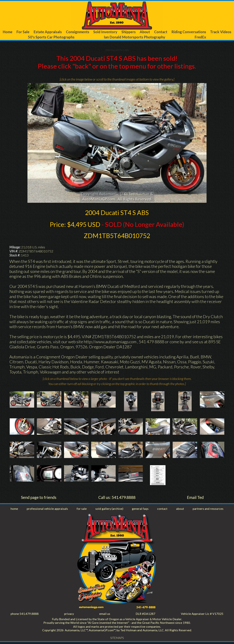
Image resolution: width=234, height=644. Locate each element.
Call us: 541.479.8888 (117, 498)
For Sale (22, 32)
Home (7, 32)
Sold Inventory (106, 32)
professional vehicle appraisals (48, 509)
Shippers (129, 32)
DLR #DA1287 (145, 615)
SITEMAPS (117, 640)
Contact (160, 32)
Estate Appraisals (47, 32)
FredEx (202, 38)
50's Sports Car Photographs (51, 38)
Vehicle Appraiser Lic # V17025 (202, 615)
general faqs (140, 509)
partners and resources (207, 509)
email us (105, 615)
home (15, 509)
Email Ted (195, 498)
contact (162, 509)
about (179, 509)
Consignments (78, 32)
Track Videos (221, 32)
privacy (69, 615)
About (145, 32)
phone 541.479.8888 (25, 615)
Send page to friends (39, 498)
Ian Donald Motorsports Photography (136, 38)
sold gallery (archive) (109, 509)
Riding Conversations (189, 32)
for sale (82, 509)
